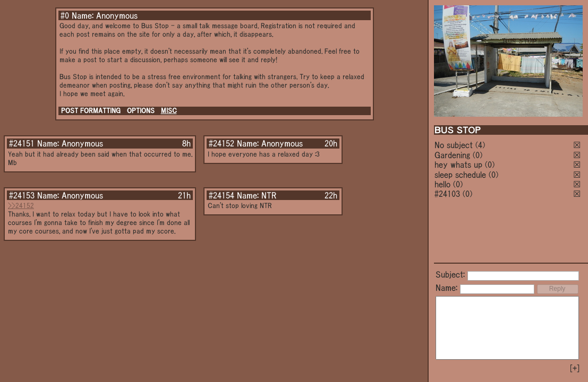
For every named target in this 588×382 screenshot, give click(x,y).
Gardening (452, 155)
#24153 (22, 195)
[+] (575, 368)
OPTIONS (141, 111)
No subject (455, 145)
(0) (478, 155)
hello (442, 184)
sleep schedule (460, 175)
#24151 (22, 143)
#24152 (221, 143)
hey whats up (458, 164)
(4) (480, 145)
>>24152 (21, 206)
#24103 (447, 194)
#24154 (221, 195)
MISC (169, 111)
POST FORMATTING (91, 111)
